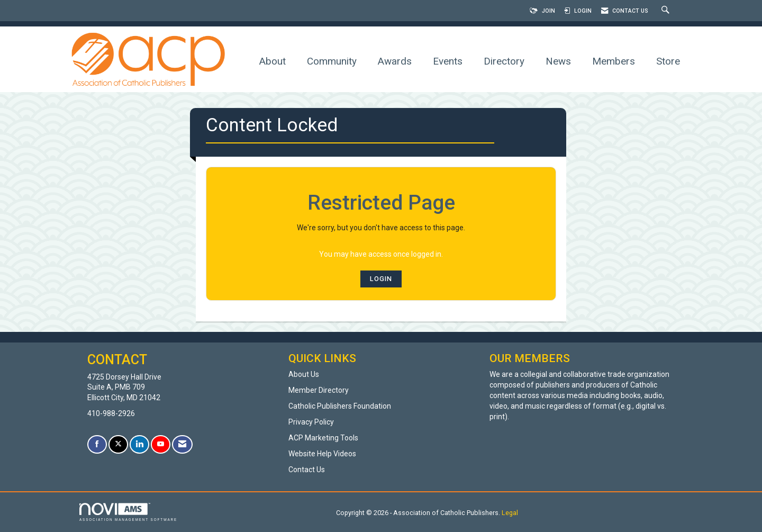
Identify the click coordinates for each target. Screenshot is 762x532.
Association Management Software (128, 512)
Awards (395, 61)
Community (332, 61)
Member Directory (319, 390)
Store (668, 61)
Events (448, 61)
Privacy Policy (311, 422)
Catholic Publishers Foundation (340, 406)
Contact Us (307, 470)
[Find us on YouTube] (161, 444)
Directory (504, 61)
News (558, 61)
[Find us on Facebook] (97, 444)
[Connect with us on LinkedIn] (139, 444)
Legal (510, 513)
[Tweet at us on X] (118, 444)
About (273, 61)
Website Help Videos (322, 454)
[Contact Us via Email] (182, 444)
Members (614, 61)
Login (381, 279)
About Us (304, 374)
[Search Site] (667, 11)
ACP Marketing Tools (323, 438)
